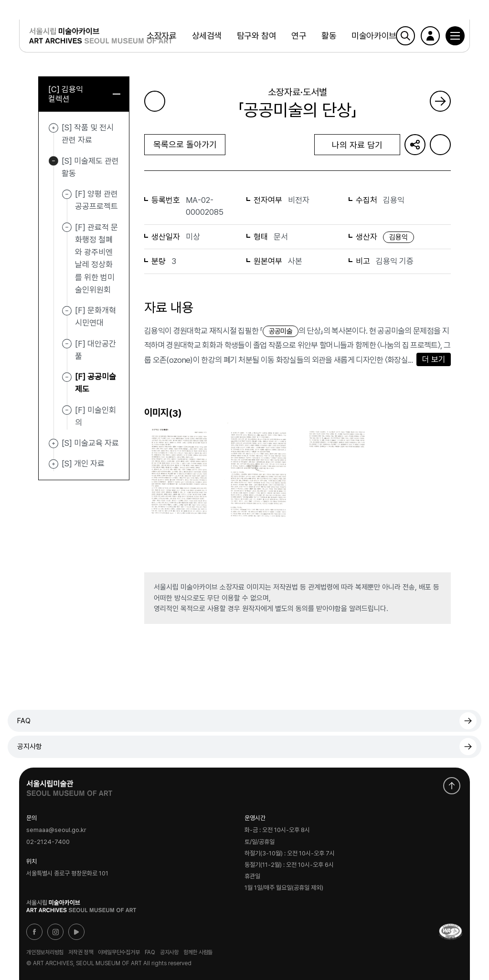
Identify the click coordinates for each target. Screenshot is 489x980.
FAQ (24, 721)
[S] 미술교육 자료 (53, 443)
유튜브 (76, 932)
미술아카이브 (374, 36)
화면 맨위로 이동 (452, 786)
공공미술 (281, 331)
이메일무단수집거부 (119, 952)
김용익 (399, 237)
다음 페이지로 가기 (440, 101)
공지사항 (30, 747)
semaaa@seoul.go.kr (56, 830)
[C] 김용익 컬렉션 (84, 94)
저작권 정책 (81, 952)
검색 (405, 36)
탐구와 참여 (256, 36)
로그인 (430, 36)
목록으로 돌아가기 (185, 144)
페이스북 (34, 932)
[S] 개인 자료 (53, 464)
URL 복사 (415, 145)
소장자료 (161, 36)
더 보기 (434, 359)
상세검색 (207, 36)
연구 (299, 36)
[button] (455, 36)
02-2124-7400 (48, 842)
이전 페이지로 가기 (155, 101)
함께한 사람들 (198, 952)
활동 (329, 36)
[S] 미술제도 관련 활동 (53, 161)
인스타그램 (55, 932)
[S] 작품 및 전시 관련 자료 (53, 128)
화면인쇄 (440, 145)
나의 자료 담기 (357, 145)
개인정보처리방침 (45, 952)
